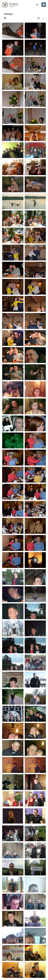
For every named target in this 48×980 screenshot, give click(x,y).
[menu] (44, 5)
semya (8, 14)
